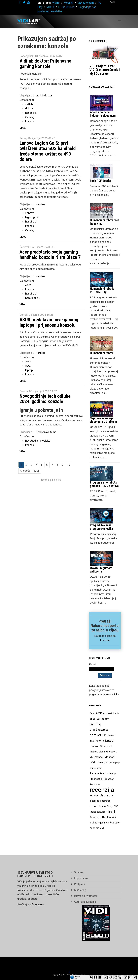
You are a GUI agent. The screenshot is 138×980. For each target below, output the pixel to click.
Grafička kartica (99, 730)
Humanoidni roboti (101, 353)
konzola (30, 121)
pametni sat (96, 768)
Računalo (95, 784)
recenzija (102, 790)
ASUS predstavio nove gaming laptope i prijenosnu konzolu (49, 322)
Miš (92, 757)
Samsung (107, 795)
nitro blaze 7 (33, 298)
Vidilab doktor (44, 96)
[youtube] (28, 2)
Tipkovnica (95, 817)
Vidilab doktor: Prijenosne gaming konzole (45, 63)
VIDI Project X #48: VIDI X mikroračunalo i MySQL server (105, 70)
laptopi (29, 370)
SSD (116, 806)
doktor (29, 108)
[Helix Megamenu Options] (119, 21)
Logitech (108, 746)
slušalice (94, 801)
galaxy (105, 719)
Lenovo (30, 213)
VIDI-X (51, 7)
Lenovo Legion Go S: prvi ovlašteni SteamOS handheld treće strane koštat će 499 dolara (48, 151)
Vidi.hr (56, 3)
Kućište (100, 741)
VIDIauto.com (86, 3)
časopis (115, 823)
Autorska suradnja (85, 902)
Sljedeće (25, 471)
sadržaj (94, 795)
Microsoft (111, 752)
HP (104, 735)
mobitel (99, 757)
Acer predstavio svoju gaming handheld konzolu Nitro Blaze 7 (50, 254)
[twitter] (24, 2)
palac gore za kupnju (109, 763)
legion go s (32, 217)
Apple (116, 713)
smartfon (105, 801)
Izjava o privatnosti (85, 896)
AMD (99, 713)
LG (100, 746)
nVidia (93, 762)
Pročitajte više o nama (31, 904)
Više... (23, 128)
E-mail (93, 664)
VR (108, 823)
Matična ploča (97, 752)
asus (28, 361)
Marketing (80, 890)
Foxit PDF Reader (101, 181)
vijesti (102, 823)
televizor (102, 812)
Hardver (40, 204)
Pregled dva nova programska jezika (101, 527)
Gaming (30, 117)
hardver (95, 735)
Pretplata (79, 884)
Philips (113, 773)
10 (68, 465)
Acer (28, 285)
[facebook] (20, 2)
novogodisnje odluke (38, 441)
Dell (99, 719)
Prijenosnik (96, 779)
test (111, 812)
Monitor (109, 757)
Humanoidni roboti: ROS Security (102, 290)
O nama (78, 872)
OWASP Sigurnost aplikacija (101, 570)
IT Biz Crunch (66, 7)
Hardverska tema (46, 432)
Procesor (109, 779)
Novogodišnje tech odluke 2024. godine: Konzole (45, 399)
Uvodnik (107, 817)
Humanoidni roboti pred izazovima (105, 222)
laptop (109, 741)
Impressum (80, 878)
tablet (93, 812)
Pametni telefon (99, 773)
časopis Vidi (97, 828)
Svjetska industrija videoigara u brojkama (104, 420)
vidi (114, 817)
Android (107, 713)
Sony (110, 806)
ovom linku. (113, 694)
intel (92, 741)
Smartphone (98, 806)
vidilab (29, 104)
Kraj (36, 471)
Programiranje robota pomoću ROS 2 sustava (104, 484)
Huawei (111, 735)
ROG (28, 366)
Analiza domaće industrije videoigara (103, 114)
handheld (31, 113)
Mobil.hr (69, 3)
